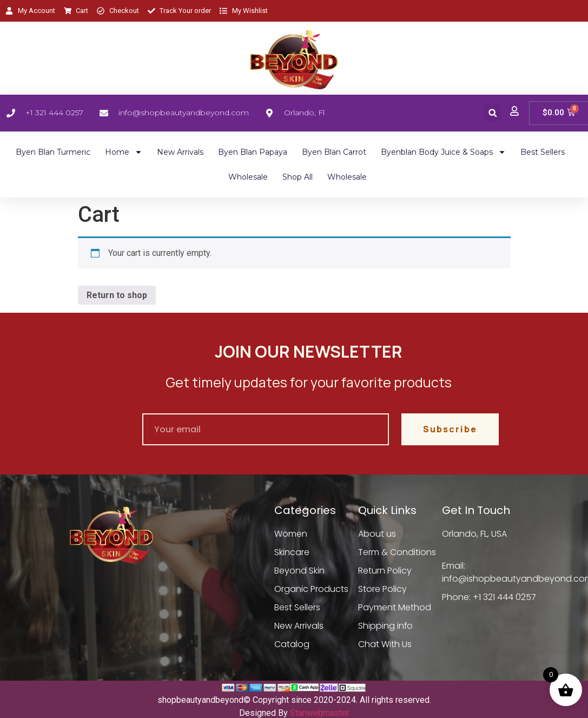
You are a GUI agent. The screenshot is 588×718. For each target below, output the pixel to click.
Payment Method (395, 607)
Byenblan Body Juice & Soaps (443, 152)
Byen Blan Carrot (334, 152)
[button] (493, 113)
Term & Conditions (397, 552)
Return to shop (117, 295)
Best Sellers (543, 152)
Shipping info (386, 626)
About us (377, 534)
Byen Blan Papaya (253, 152)
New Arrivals (180, 152)
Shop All (298, 177)
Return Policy (385, 571)
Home (124, 152)
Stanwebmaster (320, 713)
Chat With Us (385, 644)
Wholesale (248, 177)
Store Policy (382, 589)
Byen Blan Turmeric (53, 152)
